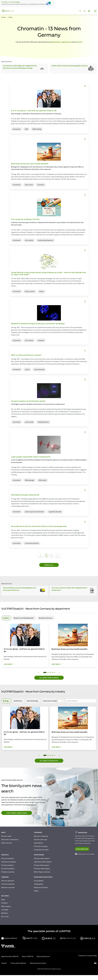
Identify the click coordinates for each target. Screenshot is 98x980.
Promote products (8, 868)
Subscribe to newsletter (10, 839)
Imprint (4, 963)
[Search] (80, 11)
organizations (66, 42)
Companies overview (41, 850)
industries (79, 42)
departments (55, 42)
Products (4, 903)
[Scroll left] (59, 701)
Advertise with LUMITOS (10, 956)
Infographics (38, 884)
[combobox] (81, 701)
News (3, 900)
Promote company (41, 846)
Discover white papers (42, 858)
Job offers (5, 910)
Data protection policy (38, 963)
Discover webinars (8, 881)
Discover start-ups (40, 839)
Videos (36, 891)
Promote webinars (8, 884)
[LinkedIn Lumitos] (95, 963)
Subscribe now (82, 849)
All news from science (49, 678)
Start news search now (17, 813)
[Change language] (89, 11)
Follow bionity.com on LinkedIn (85, 854)
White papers (6, 906)
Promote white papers (42, 868)
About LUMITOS (28, 956)
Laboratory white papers (43, 862)
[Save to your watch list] (85, 86)
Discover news (6, 836)
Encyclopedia (39, 881)
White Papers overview (42, 872)
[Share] (85, 11)
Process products (7, 865)
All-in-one (5, 916)
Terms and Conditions (18, 963)
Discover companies (41, 836)
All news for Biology (49, 761)
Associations (38, 843)
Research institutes (41, 887)
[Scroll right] (62, 701)
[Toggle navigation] (95, 11)
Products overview (8, 872)
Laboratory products (9, 862)
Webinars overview (8, 887)
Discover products (8, 858)
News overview (6, 843)
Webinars (5, 913)
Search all (49, 565)
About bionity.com (43, 956)
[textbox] (81, 701)
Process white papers (42, 865)
